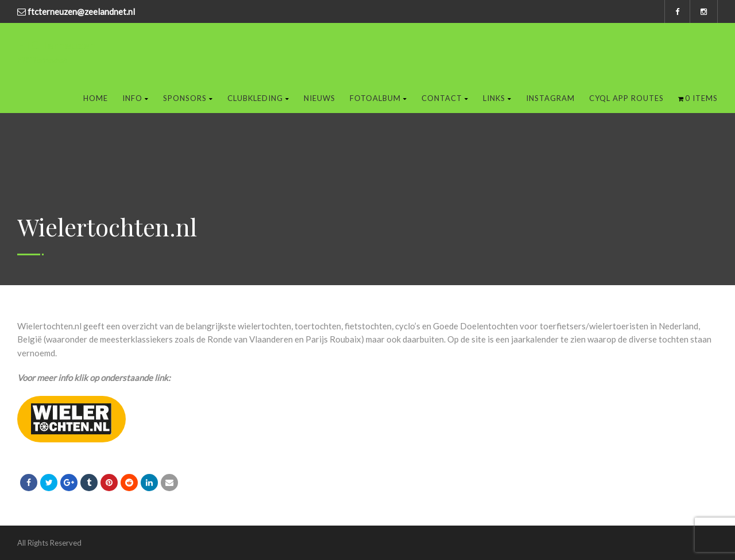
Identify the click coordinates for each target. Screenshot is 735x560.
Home (96, 98)
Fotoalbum (378, 98)
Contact (445, 98)
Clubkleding (258, 98)
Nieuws (320, 98)
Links (497, 98)
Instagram (550, 98)
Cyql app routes (626, 98)
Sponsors (188, 98)
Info (136, 98)
